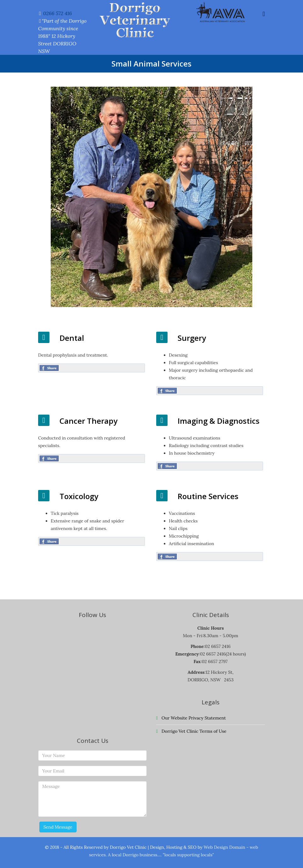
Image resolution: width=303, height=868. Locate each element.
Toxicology (79, 496)
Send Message (58, 827)
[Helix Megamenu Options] (264, 14)
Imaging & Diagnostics (219, 421)
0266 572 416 (57, 13)
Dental (72, 338)
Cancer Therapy (89, 421)
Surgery (192, 338)
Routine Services (208, 496)
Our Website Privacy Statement (193, 718)
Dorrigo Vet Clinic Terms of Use (193, 731)
